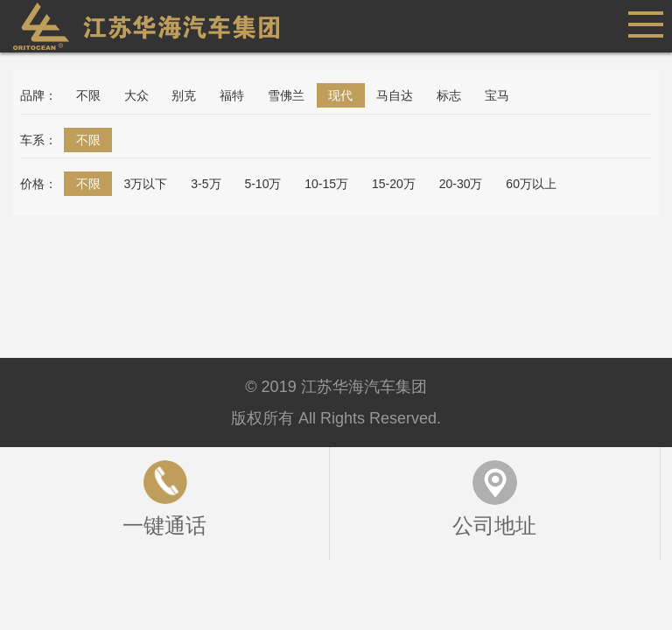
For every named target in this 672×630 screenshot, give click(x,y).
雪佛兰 (286, 95)
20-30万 (461, 184)
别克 (184, 95)
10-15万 (326, 184)
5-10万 (262, 184)
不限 (88, 95)
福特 (232, 95)
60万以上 (531, 184)
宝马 (497, 95)
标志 (449, 95)
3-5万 (206, 184)
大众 (136, 95)
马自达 (395, 95)
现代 (340, 95)
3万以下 (146, 184)
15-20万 (394, 184)
